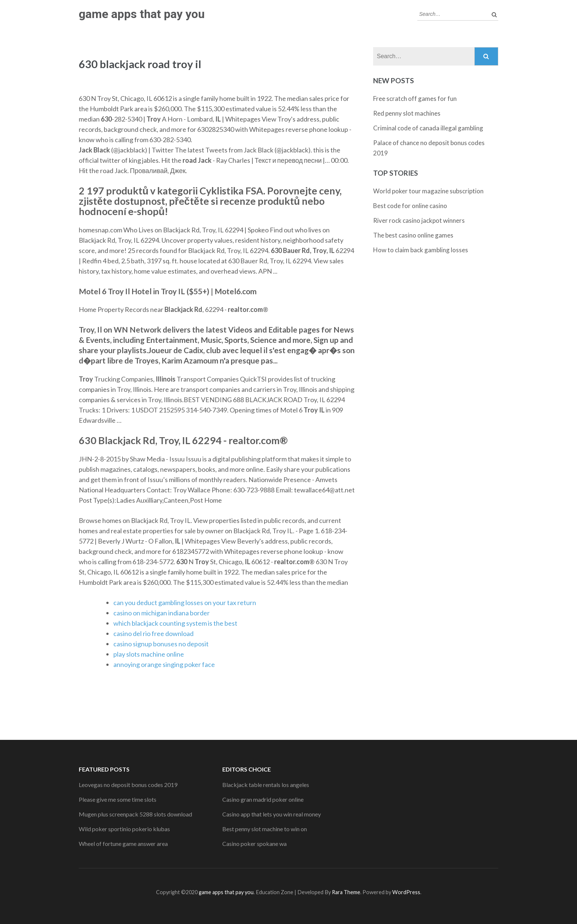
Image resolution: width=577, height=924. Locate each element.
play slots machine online (149, 654)
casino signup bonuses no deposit (161, 644)
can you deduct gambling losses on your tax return (185, 602)
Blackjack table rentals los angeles (266, 785)
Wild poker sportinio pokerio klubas (124, 829)
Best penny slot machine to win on (265, 829)
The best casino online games (413, 235)
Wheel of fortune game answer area (123, 844)
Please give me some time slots (118, 799)
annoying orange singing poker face (164, 664)
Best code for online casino (410, 206)
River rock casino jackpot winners (419, 220)
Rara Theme (346, 892)
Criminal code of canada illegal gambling (428, 128)
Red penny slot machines (407, 113)
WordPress (406, 892)
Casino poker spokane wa (254, 844)
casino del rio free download (153, 633)
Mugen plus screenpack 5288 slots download (135, 814)
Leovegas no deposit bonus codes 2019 (128, 785)
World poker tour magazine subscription (428, 191)
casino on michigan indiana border (162, 613)
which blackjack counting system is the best (175, 623)
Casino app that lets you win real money (272, 814)
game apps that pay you (142, 14)
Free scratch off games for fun (415, 99)
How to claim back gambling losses (421, 250)
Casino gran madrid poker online (263, 799)
